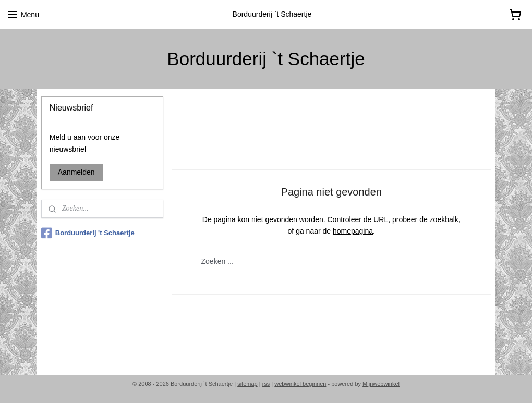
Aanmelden (76, 172)
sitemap (247, 384)
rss (266, 384)
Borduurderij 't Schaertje (88, 233)
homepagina (353, 231)
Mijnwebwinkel (381, 384)
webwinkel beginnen (300, 384)
